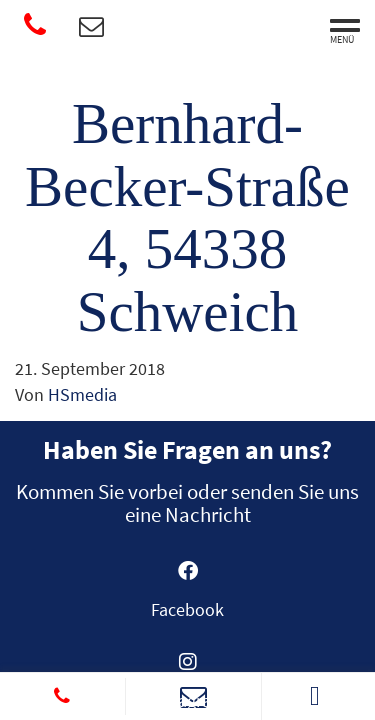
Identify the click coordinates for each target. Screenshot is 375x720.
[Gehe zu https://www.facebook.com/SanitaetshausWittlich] (188, 596)
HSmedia (82, 394)
